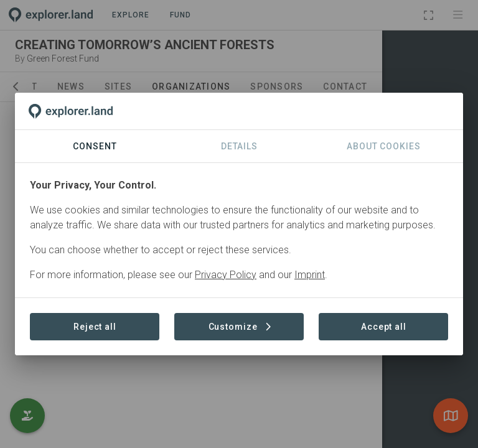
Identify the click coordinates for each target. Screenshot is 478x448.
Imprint (310, 275)
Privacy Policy (226, 275)
